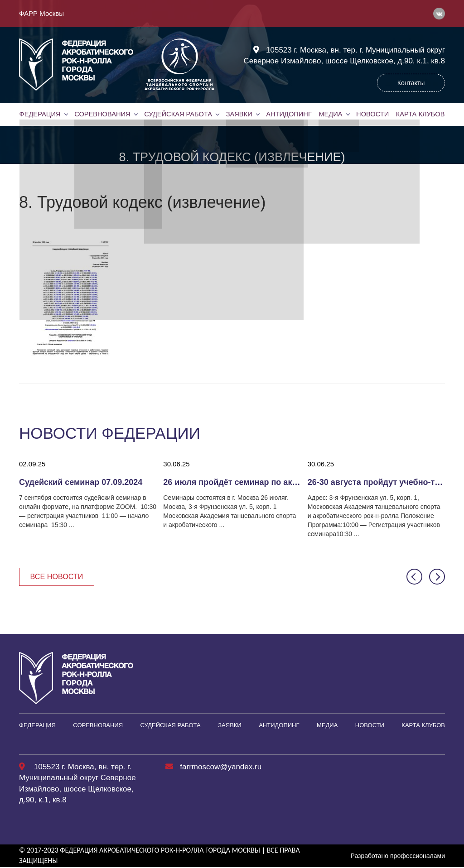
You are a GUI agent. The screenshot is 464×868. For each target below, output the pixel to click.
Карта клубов (420, 114)
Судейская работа (178, 114)
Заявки (239, 114)
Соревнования (102, 114)
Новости (372, 114)
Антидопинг (289, 114)
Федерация (40, 114)
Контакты (411, 83)
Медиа (330, 114)
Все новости (59, 577)
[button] (414, 577)
